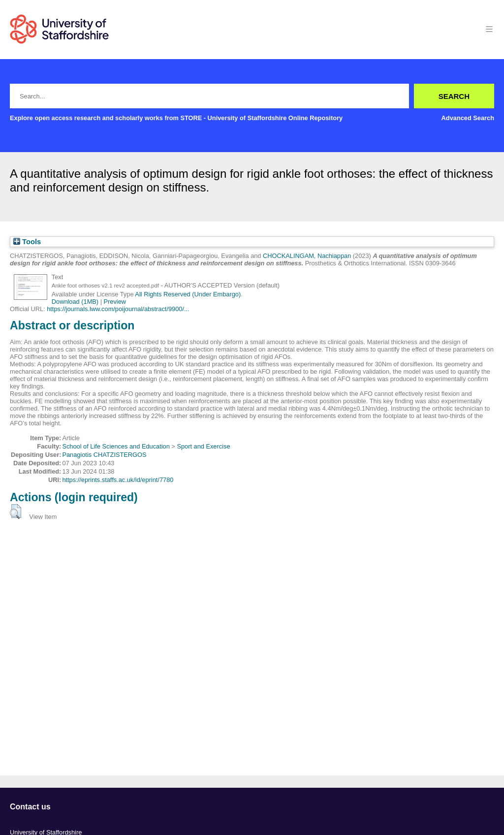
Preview (115, 302)
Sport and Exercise (203, 446)
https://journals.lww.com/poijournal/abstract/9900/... (118, 309)
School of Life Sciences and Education (116, 446)
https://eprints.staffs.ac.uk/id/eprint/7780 (118, 480)
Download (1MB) (75, 302)
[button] (16, 512)
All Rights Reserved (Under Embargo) (188, 294)
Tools (27, 242)
